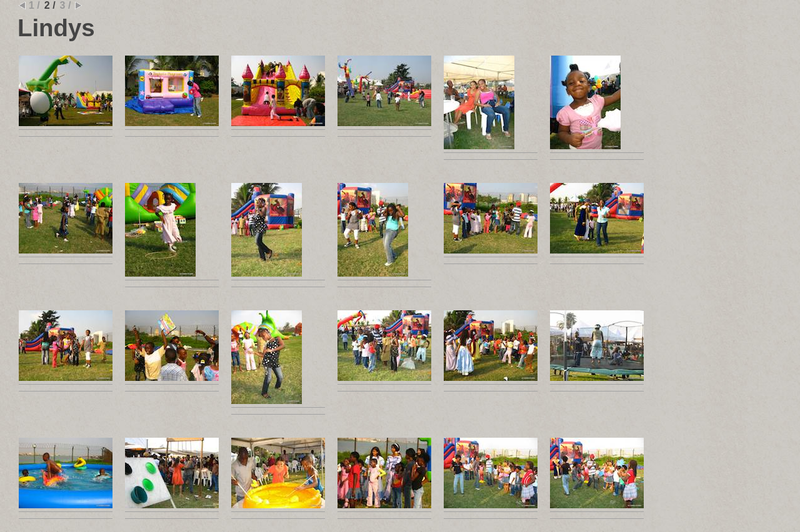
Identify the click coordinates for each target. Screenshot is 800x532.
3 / (66, 5)
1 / (34, 5)
